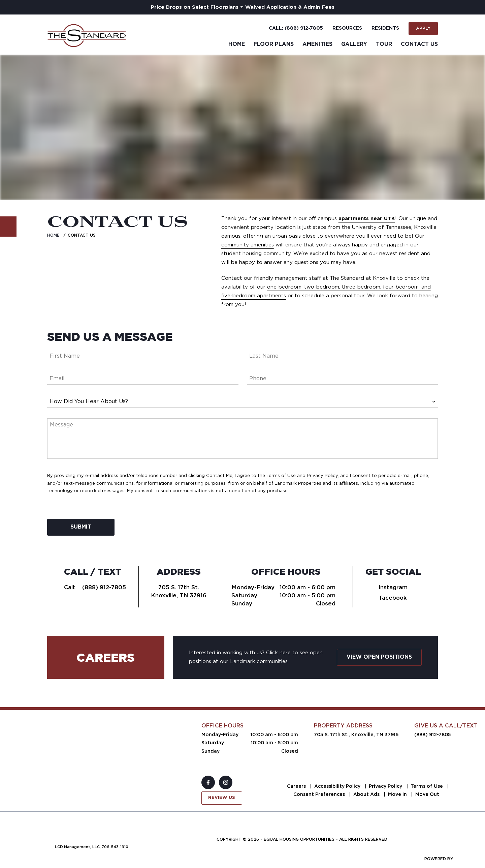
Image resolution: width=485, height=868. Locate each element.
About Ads (367, 794)
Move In (398, 794)
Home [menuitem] (237, 44)
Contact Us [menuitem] (419, 44)
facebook (393, 598)
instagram (393, 587)
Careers (297, 786)
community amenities (248, 245)
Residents (385, 28)
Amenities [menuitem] (317, 44)
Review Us (222, 798)
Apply (423, 28)
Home (53, 235)
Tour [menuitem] (384, 44)
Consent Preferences (320, 794)
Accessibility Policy (338, 786)
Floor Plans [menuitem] (274, 44)
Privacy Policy (322, 475)
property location (273, 227)
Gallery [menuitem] (354, 44)
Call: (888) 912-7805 (296, 28)
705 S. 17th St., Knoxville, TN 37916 (356, 735)
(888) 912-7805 (104, 587)
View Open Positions (379, 657)
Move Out (427, 794)
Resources (347, 28)
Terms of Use (281, 475)
